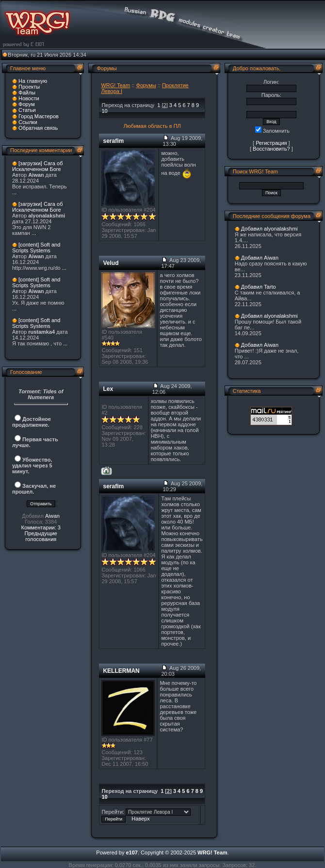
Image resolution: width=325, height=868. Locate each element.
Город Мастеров (39, 116)
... (14, 192)
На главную (33, 81)
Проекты (29, 87)
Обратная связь (38, 128)
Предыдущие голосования (41, 536)
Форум (26, 104)
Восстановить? (271, 149)
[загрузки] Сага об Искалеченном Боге (37, 166)
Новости (29, 98)
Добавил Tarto (259, 287)
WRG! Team (115, 85)
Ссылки (28, 122)
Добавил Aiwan (260, 258)
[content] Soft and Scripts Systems (36, 248)
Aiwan (52, 516)
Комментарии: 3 (41, 527)
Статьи (27, 110)
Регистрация (271, 143)
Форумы (146, 85)
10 (104, 111)
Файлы (27, 93)
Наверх (140, 819)
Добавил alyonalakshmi (269, 229)
